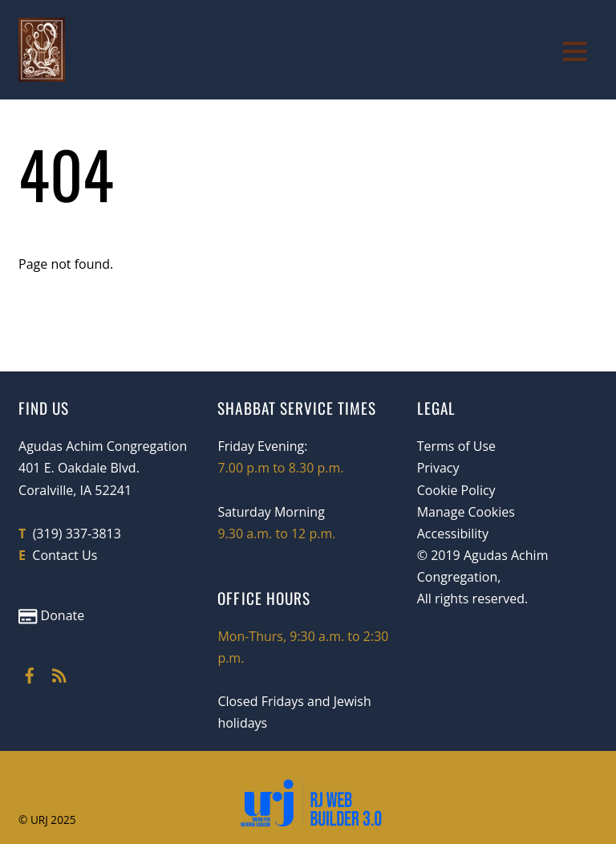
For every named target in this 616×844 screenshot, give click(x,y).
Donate (51, 615)
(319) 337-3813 (77, 534)
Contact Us (65, 555)
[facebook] (30, 672)
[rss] (59, 672)
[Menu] (575, 50)
